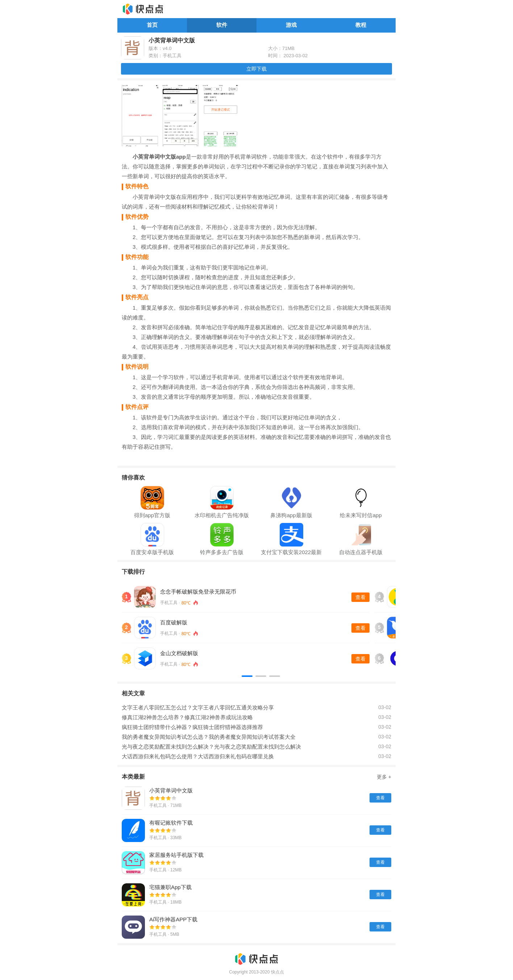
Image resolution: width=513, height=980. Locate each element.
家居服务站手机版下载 (176, 855)
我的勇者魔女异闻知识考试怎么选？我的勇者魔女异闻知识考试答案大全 (209, 737)
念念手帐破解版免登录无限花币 (198, 592)
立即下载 (256, 69)
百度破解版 (174, 622)
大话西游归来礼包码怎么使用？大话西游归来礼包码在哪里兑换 (198, 756)
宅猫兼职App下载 (170, 887)
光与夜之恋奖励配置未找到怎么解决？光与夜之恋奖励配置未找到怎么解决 (211, 747)
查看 (360, 597)
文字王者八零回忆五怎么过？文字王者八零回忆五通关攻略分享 (198, 707)
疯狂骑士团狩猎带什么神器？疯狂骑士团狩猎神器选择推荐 (192, 727)
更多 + (384, 777)
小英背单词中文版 (171, 790)
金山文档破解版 (179, 653)
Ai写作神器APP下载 (173, 919)
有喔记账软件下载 (171, 823)
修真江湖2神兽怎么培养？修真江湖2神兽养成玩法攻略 (187, 717)
